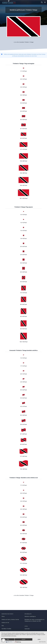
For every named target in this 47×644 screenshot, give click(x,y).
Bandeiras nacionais (7, 614)
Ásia (3, 626)
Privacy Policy (44, 642)
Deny (8, 639)
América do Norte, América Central (10, 619)
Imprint (40, 642)
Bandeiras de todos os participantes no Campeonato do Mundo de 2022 (34, 620)
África (3, 616)
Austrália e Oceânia (6, 629)
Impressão (27, 629)
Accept (23, 639)
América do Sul (5, 623)
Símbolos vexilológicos (30, 616)
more (39, 639)
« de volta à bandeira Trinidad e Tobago (24, 42)
